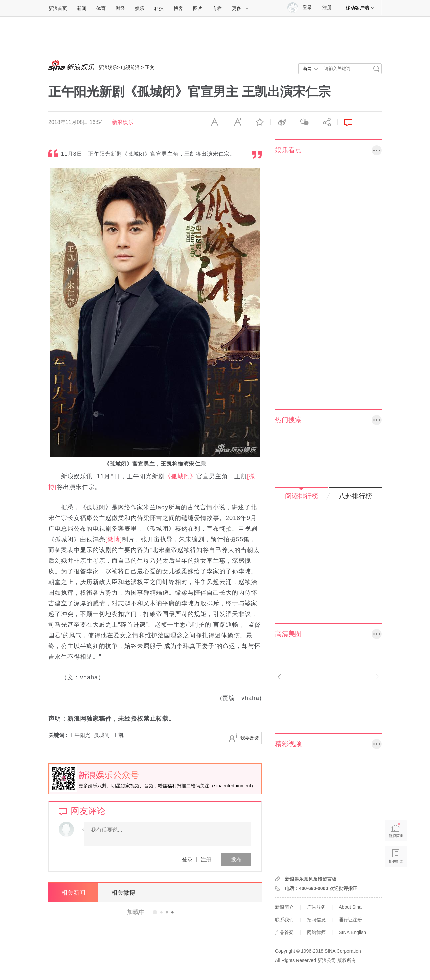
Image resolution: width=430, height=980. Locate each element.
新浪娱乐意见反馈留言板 (311, 879)
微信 (304, 122)
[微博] (114, 539)
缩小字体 (215, 122)
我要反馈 (250, 738)
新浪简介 (284, 907)
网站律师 (316, 932)
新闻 (82, 8)
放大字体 (237, 122)
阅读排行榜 (302, 496)
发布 (236, 860)
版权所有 (347, 960)
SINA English (352, 932)
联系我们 (284, 920)
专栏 (217, 8)
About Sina (350, 907)
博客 (178, 8)
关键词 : (59, 735)
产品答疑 (284, 932)
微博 (282, 122)
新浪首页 (58, 8)
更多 (241, 8)
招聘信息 (316, 920)
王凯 (118, 735)
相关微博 (123, 893)
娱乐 (140, 8)
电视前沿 (130, 67)
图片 (198, 8)
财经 (120, 8)
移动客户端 (360, 8)
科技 (159, 8)
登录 (187, 860)
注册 (327, 7)
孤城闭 (102, 735)
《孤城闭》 (180, 476)
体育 (101, 8)
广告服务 (316, 907)
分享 (326, 122)
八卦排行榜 (355, 496)
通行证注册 (350, 920)
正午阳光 (80, 735)
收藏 (259, 122)
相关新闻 (73, 893)
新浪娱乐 (108, 67)
